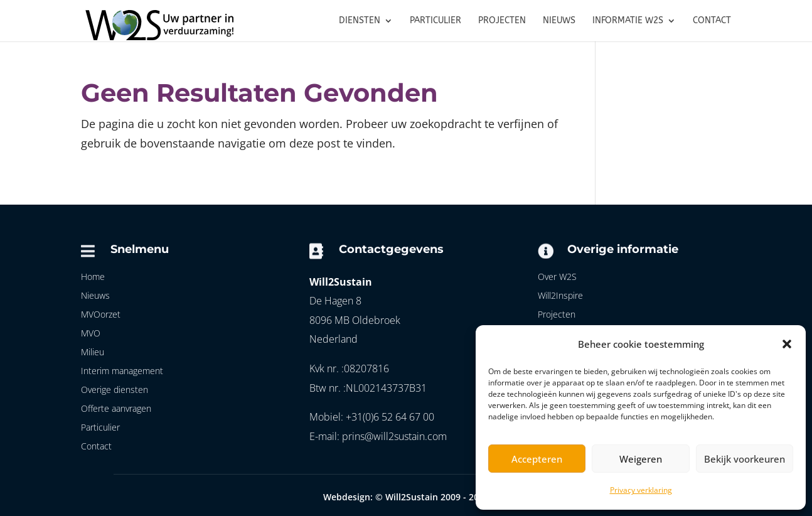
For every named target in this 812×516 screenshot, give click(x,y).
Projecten (557, 315)
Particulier (100, 428)
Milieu (93, 353)
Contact (96, 447)
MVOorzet (101, 315)
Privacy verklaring (641, 490)
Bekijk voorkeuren (745, 459)
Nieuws (95, 296)
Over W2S (557, 277)
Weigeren (641, 459)
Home (93, 277)
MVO (91, 334)
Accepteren (537, 459)
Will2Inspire (560, 296)
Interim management (122, 372)
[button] (787, 344)
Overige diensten (115, 390)
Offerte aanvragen (116, 409)
